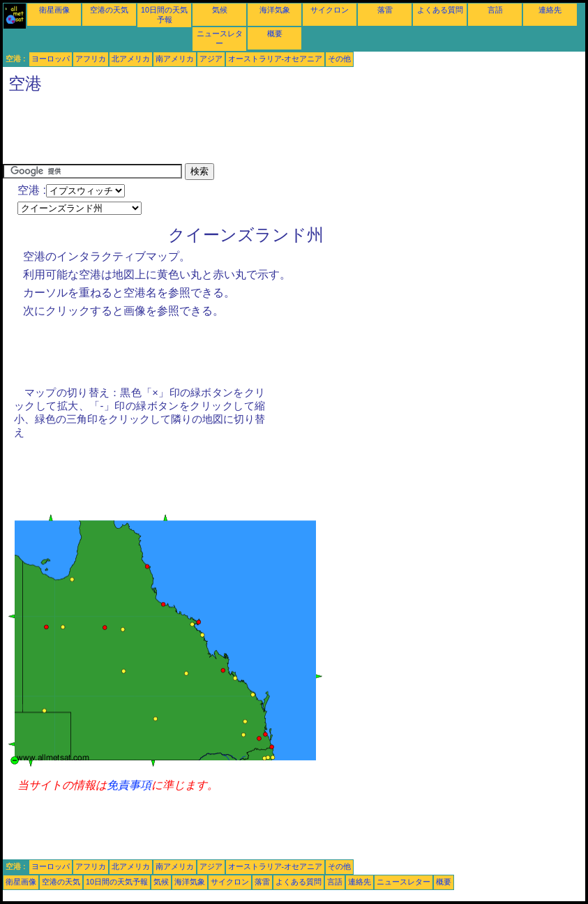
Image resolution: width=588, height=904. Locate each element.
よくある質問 (440, 10)
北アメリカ (131, 59)
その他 (339, 59)
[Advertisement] (257, 132)
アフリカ (91, 59)
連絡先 (550, 10)
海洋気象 (275, 10)
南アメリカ (175, 59)
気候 (220, 10)
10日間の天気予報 (117, 882)
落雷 (385, 10)
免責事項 (129, 785)
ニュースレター (404, 882)
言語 (495, 10)
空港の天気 (109, 10)
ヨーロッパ (51, 59)
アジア (211, 59)
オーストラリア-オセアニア (276, 59)
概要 (275, 33)
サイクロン (330, 10)
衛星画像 (54, 10)
